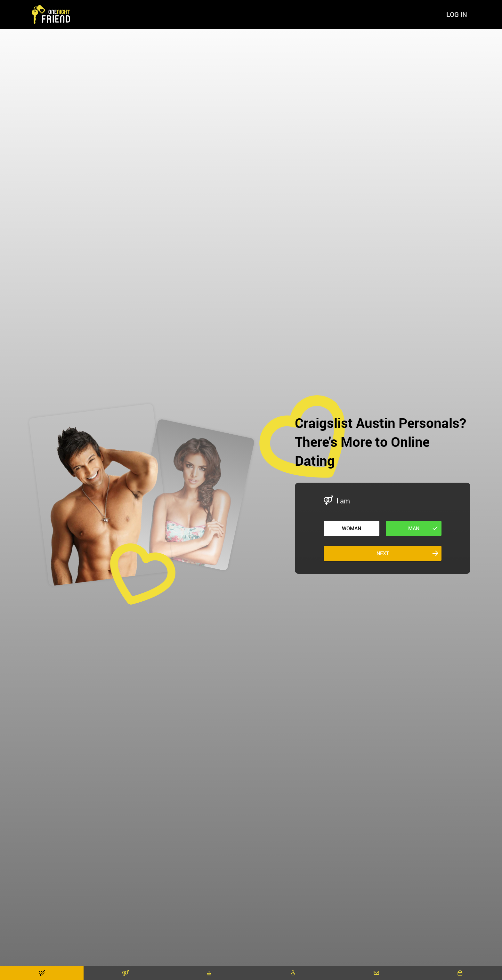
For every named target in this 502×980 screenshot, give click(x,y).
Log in (457, 14)
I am (343, 501)
